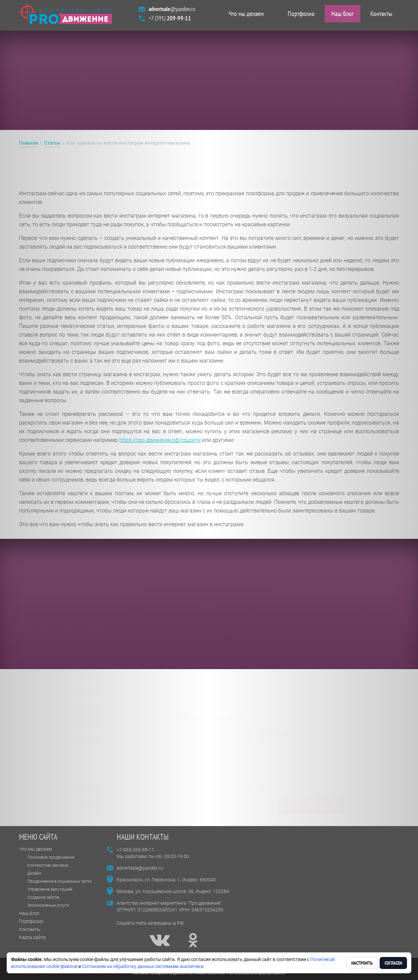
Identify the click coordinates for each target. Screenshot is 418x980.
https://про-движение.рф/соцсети (160, 440)
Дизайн (34, 873)
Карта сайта (32, 937)
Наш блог (342, 15)
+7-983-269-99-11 (135, 850)
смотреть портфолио (209, 647)
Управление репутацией (50, 889)
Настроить (362, 963)
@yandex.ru (172, 10)
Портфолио (301, 15)
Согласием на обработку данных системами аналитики (143, 966)
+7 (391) (170, 20)
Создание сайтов (43, 897)
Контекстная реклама (48, 865)
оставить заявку (324, 647)
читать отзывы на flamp (94, 647)
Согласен (393, 963)
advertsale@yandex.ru (140, 868)
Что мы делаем (246, 15)
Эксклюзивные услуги (48, 905)
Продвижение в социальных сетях (59, 881)
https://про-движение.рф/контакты (344, 614)
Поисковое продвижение (51, 857)
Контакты (381, 15)
